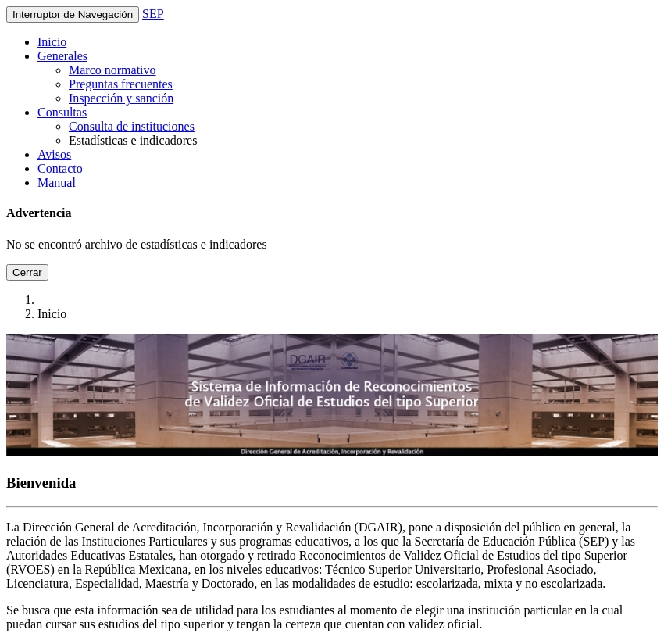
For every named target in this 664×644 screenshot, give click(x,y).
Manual (57, 182)
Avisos (54, 154)
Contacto (60, 168)
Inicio (52, 42)
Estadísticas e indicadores (133, 140)
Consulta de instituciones (132, 126)
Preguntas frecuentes (121, 84)
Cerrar (27, 272)
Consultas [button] (62, 112)
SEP (153, 14)
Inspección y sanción (121, 98)
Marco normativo (112, 70)
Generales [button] (62, 56)
